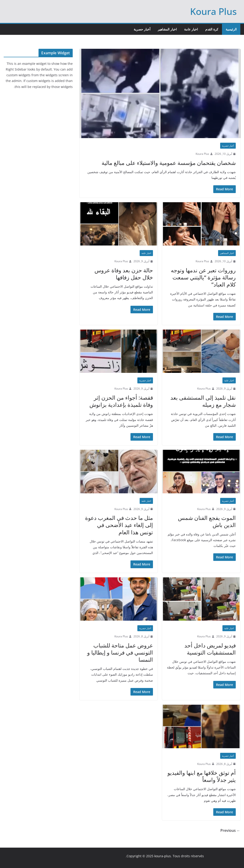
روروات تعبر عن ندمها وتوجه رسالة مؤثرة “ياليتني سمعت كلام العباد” (203, 277)
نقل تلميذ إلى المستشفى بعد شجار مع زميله (203, 401)
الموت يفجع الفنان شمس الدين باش (207, 521)
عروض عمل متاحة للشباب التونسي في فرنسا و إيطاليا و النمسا (120, 652)
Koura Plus (213, 11)
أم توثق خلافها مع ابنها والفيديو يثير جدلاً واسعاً (202, 776)
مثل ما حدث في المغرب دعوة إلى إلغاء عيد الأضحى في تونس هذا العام (119, 525)
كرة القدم (212, 29)
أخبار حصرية (142, 29)
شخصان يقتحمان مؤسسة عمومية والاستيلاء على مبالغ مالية (169, 163)
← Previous (230, 830)
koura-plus (163, 856)
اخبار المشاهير (167, 29)
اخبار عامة (191, 29)
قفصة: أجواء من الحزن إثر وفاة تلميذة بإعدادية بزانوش (121, 401)
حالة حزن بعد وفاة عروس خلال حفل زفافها (124, 274)
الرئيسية (231, 29)
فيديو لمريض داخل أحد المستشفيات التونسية (210, 649)
